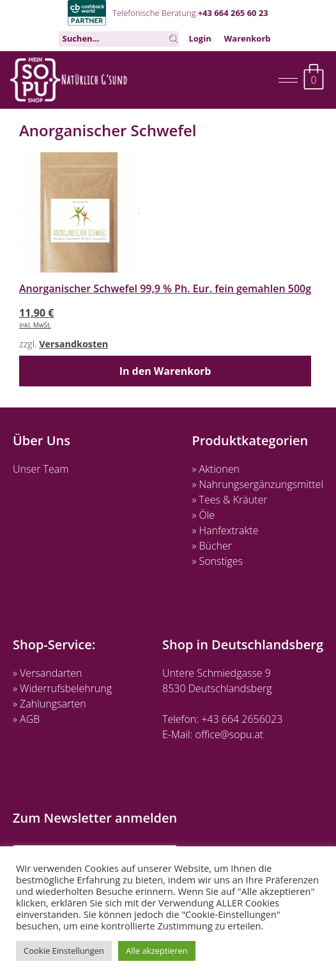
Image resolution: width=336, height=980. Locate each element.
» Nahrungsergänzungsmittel (257, 484)
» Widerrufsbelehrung (62, 688)
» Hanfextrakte (225, 530)
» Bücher (212, 546)
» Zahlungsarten (50, 704)
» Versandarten (48, 673)
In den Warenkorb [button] (165, 371)
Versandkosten (73, 344)
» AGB (26, 719)
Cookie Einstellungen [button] (64, 951)
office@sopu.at (230, 734)
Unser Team (41, 469)
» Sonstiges (217, 561)
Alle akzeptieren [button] (157, 951)
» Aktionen (215, 469)
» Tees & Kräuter (229, 500)
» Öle (203, 515)
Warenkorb (248, 38)
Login (200, 38)
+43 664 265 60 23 (233, 13)
